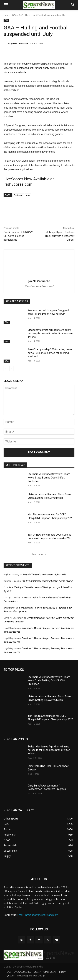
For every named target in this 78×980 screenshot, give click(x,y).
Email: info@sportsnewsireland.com (38, 915)
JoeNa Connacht (20, 43)
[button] (6, 5)
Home (7, 15)
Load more (39, 554)
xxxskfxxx (9, 608)
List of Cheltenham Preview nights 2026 (44, 574)
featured (18, 195)
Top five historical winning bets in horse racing (47, 581)
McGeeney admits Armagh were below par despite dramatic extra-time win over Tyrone (51, 333)
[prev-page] (6, 368)
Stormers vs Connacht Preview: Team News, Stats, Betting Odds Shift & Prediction (49, 478)
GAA (14, 15)
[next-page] (12, 368)
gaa (28, 195)
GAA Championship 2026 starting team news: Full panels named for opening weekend (50, 353)
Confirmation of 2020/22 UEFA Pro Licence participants (18, 236)
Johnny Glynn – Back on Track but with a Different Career (60, 236)
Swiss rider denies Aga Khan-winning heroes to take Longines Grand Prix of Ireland (49, 750)
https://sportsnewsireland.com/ (39, 286)
